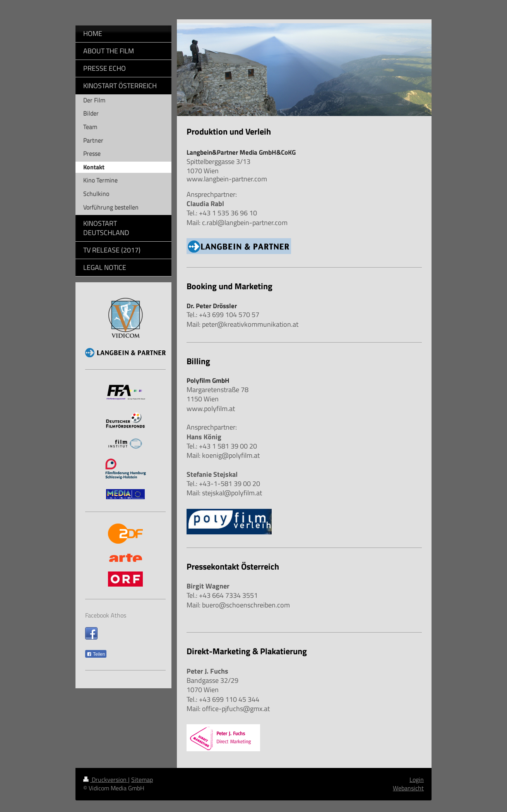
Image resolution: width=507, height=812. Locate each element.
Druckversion (106, 780)
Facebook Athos (106, 615)
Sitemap (142, 780)
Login (417, 780)
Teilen (96, 654)
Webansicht (408, 788)
